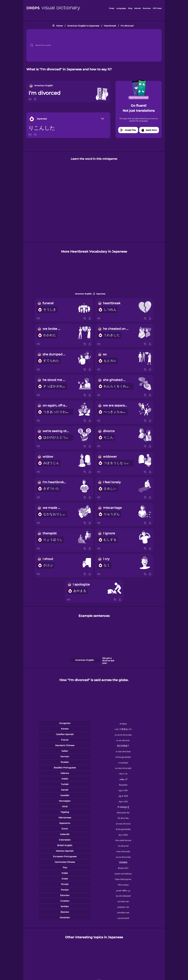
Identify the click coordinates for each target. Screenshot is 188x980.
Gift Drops (157, 8)
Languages (121, 8)
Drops (112, 8)
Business (147, 8)
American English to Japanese (83, 26)
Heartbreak (110, 26)
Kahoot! (138, 8)
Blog (130, 8)
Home (60, 26)
